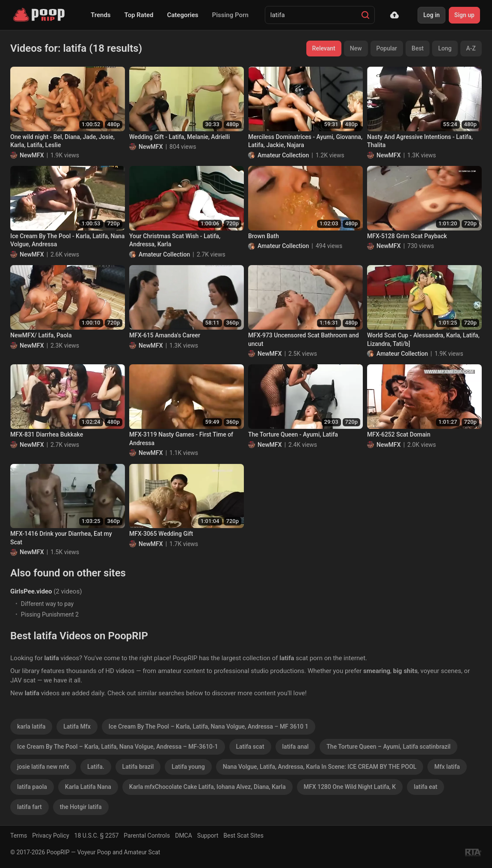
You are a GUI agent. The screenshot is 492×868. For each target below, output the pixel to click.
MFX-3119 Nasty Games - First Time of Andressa (181, 439)
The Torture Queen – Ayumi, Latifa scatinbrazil (388, 747)
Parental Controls (147, 836)
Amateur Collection (283, 155)
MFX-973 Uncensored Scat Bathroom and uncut (304, 340)
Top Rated (139, 15)
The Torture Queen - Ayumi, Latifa (293, 434)
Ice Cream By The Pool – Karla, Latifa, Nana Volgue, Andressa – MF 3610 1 (209, 726)
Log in (431, 15)
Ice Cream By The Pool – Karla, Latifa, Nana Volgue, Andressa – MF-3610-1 (118, 747)
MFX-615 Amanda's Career (165, 335)
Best (418, 48)
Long (445, 48)
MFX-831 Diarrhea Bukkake (47, 434)
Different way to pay (47, 604)
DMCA (184, 836)
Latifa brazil (138, 767)
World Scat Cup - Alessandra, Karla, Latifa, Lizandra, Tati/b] (423, 340)
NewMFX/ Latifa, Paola (41, 335)
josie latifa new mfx (43, 767)
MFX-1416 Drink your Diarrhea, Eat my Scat (61, 538)
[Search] (365, 15)
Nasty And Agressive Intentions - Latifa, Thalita (420, 141)
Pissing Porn (230, 15)
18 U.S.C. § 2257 (97, 836)
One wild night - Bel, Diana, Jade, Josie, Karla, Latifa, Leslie (62, 141)
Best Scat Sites (243, 836)
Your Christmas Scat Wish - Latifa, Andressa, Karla (175, 240)
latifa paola (32, 787)
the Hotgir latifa (81, 807)
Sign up (464, 15)
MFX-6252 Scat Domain (399, 434)
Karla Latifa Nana (88, 787)
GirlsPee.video (31, 591)
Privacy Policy (50, 836)
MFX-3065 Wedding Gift (161, 534)
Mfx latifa (447, 767)
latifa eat (425, 787)
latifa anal (296, 747)
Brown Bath (264, 236)
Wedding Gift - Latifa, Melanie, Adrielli (179, 137)
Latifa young (188, 767)
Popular (387, 48)
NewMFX (32, 155)
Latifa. (96, 767)
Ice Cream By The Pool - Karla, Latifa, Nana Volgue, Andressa (67, 240)
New (356, 48)
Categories (182, 15)
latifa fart (30, 807)
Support (208, 836)
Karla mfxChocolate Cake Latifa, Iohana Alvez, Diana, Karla (207, 787)
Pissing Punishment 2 (50, 614)
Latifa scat (250, 747)
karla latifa (31, 726)
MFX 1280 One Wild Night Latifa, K (350, 787)
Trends (101, 15)
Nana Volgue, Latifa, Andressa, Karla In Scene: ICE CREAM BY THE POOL (320, 767)
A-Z (471, 48)
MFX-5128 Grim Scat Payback (407, 236)
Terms (19, 836)
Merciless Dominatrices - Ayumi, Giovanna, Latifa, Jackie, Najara (305, 141)
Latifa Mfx (77, 726)
